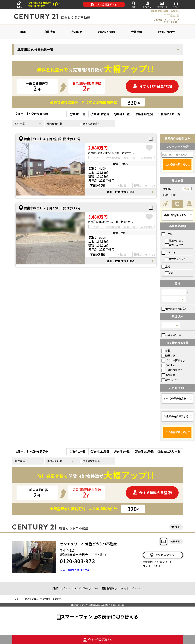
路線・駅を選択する (175, 215)
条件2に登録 (144, 114)
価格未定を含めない (174, 309)
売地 (169, 273)
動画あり (168, 355)
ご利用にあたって (61, 588)
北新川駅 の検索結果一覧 (35, 50)
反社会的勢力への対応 (114, 588)
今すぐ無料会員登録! (153, 86)
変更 (187, 189)
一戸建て (168, 234)
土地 (166, 266)
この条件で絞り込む (177, 164)
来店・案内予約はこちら (75, 570)
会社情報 (137, 32)
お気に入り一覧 (169, 114)
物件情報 (50, 32)
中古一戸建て (174, 245)
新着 (166, 350)
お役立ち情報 (107, 32)
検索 (134, 4)
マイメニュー (148, 4)
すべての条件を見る (175, 398)
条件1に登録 (100, 114)
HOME (19, 4)
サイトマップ (137, 588)
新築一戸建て (174, 240)
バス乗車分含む (172, 335)
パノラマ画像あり (173, 360)
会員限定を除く (172, 370)
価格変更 (168, 375)
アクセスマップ (162, 555)
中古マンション (176, 259)
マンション (170, 252)
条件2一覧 (122, 114)
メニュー (176, 4)
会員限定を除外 (90, 124)
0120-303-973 (77, 561)
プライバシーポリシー (86, 588)
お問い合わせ (162, 4)
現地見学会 (170, 380)
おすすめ (168, 365)
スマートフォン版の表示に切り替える (99, 616)
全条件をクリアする (176, 416)
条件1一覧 (78, 114)
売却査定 (77, 32)
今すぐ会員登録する (104, 4)
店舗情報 (175, 541)
